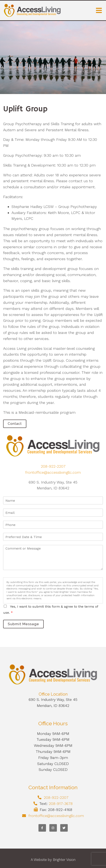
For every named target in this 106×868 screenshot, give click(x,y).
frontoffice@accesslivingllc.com (53, 472)
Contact (15, 424)
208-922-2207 (53, 466)
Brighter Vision (64, 860)
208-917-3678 (61, 804)
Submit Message (23, 624)
